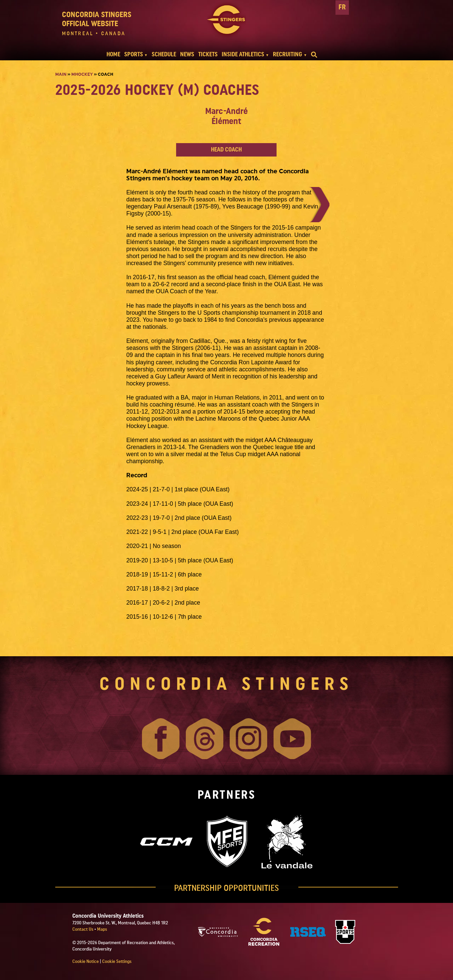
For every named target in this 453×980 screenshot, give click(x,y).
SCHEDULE (164, 54)
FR (342, 7)
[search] (314, 55)
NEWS (187, 54)
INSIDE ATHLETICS (243, 54)
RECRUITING (287, 54)
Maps (102, 929)
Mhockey (82, 74)
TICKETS (208, 54)
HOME (113, 54)
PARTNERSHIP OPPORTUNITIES (227, 888)
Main (61, 74)
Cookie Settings (117, 962)
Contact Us (83, 929)
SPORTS (134, 54)
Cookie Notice (86, 962)
